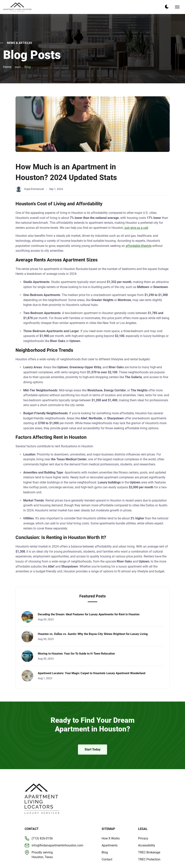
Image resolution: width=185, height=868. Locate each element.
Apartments (110, 845)
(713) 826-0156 (42, 838)
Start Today (92, 749)
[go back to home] (42, 799)
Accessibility (147, 845)
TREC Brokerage (149, 852)
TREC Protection (149, 859)
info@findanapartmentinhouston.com (57, 845)
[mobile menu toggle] (177, 7)
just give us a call (136, 228)
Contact (107, 859)
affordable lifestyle (139, 246)
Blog (28, 67)
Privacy (143, 838)
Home (7, 67)
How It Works (111, 838)
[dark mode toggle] (167, 7)
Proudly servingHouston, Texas (42, 855)
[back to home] (17, 7)
